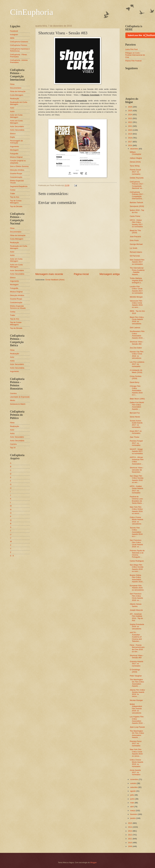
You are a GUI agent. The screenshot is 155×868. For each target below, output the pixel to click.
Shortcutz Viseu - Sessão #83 (137, 656)
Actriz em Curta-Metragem (17, 122)
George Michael (136, 244)
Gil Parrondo (135, 256)
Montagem (14, 150)
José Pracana (135, 237)
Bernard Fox (135, 413)
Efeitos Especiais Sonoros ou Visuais (18, 307)
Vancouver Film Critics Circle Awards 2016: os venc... (136, 304)
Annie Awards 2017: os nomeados (135, 772)
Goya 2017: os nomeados (136, 432)
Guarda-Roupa (16, 173)
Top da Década (16, 206)
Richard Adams (136, 252)
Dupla (13, 137)
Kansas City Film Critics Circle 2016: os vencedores (137, 355)
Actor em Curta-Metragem (17, 116)
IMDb (12, 38)
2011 (130, 839)
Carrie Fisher (135, 216)
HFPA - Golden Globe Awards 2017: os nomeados (137, 489)
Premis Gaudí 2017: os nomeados (135, 172)
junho (133, 799)
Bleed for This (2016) (135, 232)
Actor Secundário (17, 126)
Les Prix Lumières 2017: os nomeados (137, 364)
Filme (12, 84)
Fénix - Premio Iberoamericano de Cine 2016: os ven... (137, 648)
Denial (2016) (135, 162)
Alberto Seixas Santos (136, 605)
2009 (130, 846)
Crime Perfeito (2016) (136, 377)
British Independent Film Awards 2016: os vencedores (136, 709)
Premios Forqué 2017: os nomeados (136, 443)
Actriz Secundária (17, 130)
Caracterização (16, 177)
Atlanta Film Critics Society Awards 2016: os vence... (137, 693)
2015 (130, 823)
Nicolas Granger (136, 700)
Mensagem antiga (110, 274)
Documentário (16, 88)
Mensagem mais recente (49, 274)
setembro (134, 787)
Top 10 (13, 448)
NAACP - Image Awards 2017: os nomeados (136, 451)
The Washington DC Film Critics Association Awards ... (137, 683)
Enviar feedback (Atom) (55, 280)
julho (132, 795)
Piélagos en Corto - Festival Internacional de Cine (135, 55)
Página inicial (81, 274)
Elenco (13, 134)
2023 (130, 118)
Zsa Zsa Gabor (136, 348)
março (133, 811)
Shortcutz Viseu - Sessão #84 (137, 343)
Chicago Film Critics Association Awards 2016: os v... (136, 390)
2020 (130, 130)
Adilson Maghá (136, 158)
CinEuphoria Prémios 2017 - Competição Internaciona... (137, 195)
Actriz (12, 111)
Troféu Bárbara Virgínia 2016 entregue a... (136, 280)
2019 (130, 134)
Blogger (93, 862)
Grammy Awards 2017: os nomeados (137, 664)
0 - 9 (12, 556)
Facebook (14, 31)
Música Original (16, 157)
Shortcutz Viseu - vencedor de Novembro (137, 470)
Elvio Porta (134, 240)
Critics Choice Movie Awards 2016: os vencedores (137, 521)
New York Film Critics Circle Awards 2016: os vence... (136, 753)
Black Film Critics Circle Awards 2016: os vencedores (137, 320)
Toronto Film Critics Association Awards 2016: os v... (136, 532)
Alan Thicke (135, 437)
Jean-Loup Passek (137, 727)
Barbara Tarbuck (136, 202)
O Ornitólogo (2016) (135, 671)
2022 (130, 122)
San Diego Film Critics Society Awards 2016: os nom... (137, 568)
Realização (15, 99)
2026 (130, 107)
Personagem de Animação (17, 142)
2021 (130, 126)
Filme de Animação (18, 91)
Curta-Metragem (17, 95)
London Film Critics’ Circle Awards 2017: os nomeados (136, 290)
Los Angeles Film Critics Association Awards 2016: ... (137, 720)
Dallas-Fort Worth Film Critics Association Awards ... (137, 406)
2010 (130, 843)
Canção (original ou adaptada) (18, 162)
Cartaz (13, 190)
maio (132, 803)
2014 (130, 827)
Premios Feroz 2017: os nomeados (136, 743)
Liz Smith (134, 248)
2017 (130, 142)
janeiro (133, 818)
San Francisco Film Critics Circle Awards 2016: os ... (136, 543)
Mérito (13, 400)
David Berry (135, 382)
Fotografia (14, 154)
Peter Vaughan (136, 676)
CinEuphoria (32, 12)
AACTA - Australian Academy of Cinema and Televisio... (136, 637)
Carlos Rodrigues (137, 561)
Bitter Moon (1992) (137, 399)
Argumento (15, 146)
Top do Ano (15, 197)
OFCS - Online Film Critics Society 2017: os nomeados (136, 223)
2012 (130, 835)
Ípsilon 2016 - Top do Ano (137, 211)
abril (132, 807)
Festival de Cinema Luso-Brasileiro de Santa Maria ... (137, 500)
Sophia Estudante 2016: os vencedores (137, 627)
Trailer (13, 194)
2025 (130, 111)
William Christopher (136, 153)
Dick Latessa (135, 328)
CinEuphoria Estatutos (19, 42)
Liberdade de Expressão (20, 397)
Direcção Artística (17, 170)
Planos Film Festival (133, 61)
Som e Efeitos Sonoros (19, 166)
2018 (130, 138)
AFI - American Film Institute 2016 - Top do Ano (136, 617)
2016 (130, 145)
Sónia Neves (135, 417)
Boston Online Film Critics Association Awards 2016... (137, 578)
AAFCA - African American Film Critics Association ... (137, 460)
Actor (12, 108)
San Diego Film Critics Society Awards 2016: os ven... (137, 479)
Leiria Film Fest (132, 49)
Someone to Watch (18, 404)
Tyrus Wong (135, 166)
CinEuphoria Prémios (19, 45)
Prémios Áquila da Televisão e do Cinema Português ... (137, 554)
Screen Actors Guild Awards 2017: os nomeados (136, 424)
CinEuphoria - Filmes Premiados (19, 56)
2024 (130, 115)
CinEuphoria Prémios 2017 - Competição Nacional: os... (137, 185)
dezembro (135, 149)
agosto (133, 791)
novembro (135, 779)
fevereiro (134, 814)
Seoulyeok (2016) (137, 206)
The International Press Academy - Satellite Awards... (137, 271)
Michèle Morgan (136, 297)
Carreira (13, 393)
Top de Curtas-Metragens (16, 202)
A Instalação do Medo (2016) (136, 371)
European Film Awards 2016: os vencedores (137, 588)
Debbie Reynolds (137, 178)
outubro (134, 783)
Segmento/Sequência (19, 186)
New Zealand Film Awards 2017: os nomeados (137, 262)
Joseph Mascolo (136, 610)
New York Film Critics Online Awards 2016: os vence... (136, 510)
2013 (130, 831)
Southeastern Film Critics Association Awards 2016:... (137, 335)
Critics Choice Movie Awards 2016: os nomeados (137, 763)
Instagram (14, 35)
